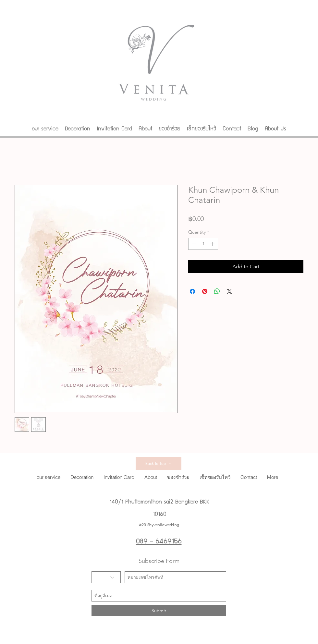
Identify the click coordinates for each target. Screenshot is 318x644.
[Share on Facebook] (192, 291)
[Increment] (213, 244)
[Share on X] (229, 291)
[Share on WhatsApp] (217, 291)
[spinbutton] (203, 244)
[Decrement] (193, 244)
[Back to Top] (159, 463)
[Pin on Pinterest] (205, 291)
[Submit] (159, 611)
